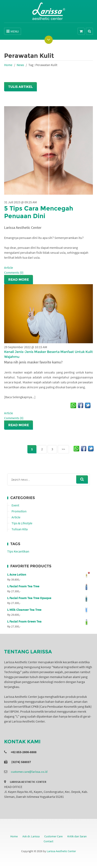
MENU (13, 31)
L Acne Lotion (48, 574)
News (20, 65)
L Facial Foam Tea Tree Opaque (48, 598)
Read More (19, 280)
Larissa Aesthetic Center (61, 851)
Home (8, 65)
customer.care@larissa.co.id (29, 772)
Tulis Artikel (20, 87)
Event (15, 505)
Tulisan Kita (20, 529)
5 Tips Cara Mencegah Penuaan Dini (39, 212)
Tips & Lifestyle (22, 523)
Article (9, 268)
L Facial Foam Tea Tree (48, 586)
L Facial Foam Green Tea (48, 621)
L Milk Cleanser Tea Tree (48, 610)
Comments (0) (14, 272)
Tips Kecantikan (18, 551)
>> (63, 449)
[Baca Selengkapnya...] (20, 397)
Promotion (19, 511)
